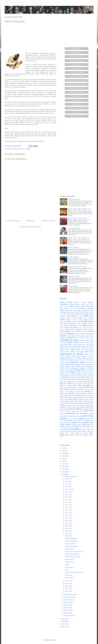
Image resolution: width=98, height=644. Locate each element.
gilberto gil (90, 366)
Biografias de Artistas (77, 61)
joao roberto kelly (88, 380)
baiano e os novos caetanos (75, 320)
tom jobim (83, 429)
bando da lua (89, 320)
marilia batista (64, 397)
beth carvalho (64, 324)
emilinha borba (89, 352)
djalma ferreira (68, 346)
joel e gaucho (79, 382)
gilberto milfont (65, 368)
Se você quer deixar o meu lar (74, 552)
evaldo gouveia (76, 356)
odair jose (90, 407)
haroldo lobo (80, 370)
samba (62, 427)
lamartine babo (88, 387)
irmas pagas (64, 376)
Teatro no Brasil (77, 112)
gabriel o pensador (75, 364)
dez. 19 (67, 502)
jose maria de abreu (79, 384)
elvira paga (79, 352)
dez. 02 (67, 589)
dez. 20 (67, 500)
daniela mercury (73, 342)
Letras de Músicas (77, 104)
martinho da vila (83, 399)
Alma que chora (69, 562)
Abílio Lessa (68, 536)
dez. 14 (67, 515)
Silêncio (67, 565)
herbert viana (64, 372)
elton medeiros (70, 352)
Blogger (53, 640)
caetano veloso (88, 325)
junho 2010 (67, 608)
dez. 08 (67, 531)
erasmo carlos (89, 354)
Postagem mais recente (13, 221)
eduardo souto (75, 350)
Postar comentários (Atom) (33, 227)
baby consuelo (89, 318)
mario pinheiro (89, 397)
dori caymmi (90, 346)
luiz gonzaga (86, 391)
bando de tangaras (66, 322)
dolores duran (82, 346)
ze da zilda (78, 435)
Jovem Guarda (77, 100)
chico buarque (89, 336)
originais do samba (77, 411)
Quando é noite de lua (71, 546)
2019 (64, 451)
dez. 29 (67, 484)
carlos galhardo (65, 331)
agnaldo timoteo (74, 305)
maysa (62, 401)
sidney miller (82, 427)
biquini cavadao (82, 324)
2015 (64, 461)
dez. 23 (67, 492)
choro (74, 338)
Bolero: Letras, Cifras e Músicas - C (79, 218)
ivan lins (78, 376)
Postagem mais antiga (48, 221)
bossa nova (79, 326)
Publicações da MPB (77, 52)
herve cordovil (70, 374)
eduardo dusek (65, 350)
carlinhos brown (88, 329)
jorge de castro (66, 383)
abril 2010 (67, 613)
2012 (64, 469)
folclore (68, 362)
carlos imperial (76, 331)
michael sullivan (69, 401)
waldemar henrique (81, 433)
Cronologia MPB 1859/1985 (77, 76)
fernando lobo (75, 360)
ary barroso (72, 316)
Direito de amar (69, 549)
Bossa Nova (77, 68)
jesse (83, 378)
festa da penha (84, 360)
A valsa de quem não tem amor (74, 572)
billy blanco (73, 324)
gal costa (86, 364)
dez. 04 (67, 583)
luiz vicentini (69, 393)
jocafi (61, 382)
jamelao (78, 378)
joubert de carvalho (66, 386)
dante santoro (85, 342)
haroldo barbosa (70, 370)
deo (74, 344)
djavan (75, 346)
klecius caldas (68, 387)
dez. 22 (67, 494)
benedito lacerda (87, 322)
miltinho (87, 401)
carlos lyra (84, 331)
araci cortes (67, 314)
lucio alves (87, 389)
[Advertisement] (30, 38)
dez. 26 (67, 487)
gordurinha (83, 368)
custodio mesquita (84, 340)
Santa (67, 570)
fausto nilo (90, 358)
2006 (64, 627)
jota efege (90, 384)
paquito (62, 414)
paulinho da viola (68, 416)
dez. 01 (67, 591)
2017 (64, 456)
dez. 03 (67, 586)
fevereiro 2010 (68, 616)
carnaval (71, 334)
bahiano (63, 320)
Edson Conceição (74, 247)
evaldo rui (85, 356)
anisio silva (73, 310)
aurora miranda (78, 318)
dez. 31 (67, 479)
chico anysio (80, 336)
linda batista (64, 389)
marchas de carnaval (88, 395)
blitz (89, 324)
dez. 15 (67, 513)
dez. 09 (67, 528)
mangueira (16, 149)
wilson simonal (70, 435)
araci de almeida (76, 314)
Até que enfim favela (71, 541)
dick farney (79, 344)
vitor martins (70, 433)
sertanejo (75, 427)
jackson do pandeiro (87, 376)
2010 (64, 474)
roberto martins (65, 425)
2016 (64, 459)
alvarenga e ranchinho (86, 308)
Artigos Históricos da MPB (77, 56)
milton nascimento (72, 403)
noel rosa (71, 407)
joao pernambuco (77, 380)
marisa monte (73, 399)
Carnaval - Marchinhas (77, 72)
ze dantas (85, 435)
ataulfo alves (89, 316)
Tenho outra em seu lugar (72, 557)
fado (75, 358)
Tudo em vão (69, 575)
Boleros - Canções (77, 64)
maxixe (91, 399)
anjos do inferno (83, 310)
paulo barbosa (78, 416)
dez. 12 (67, 521)
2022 (64, 448)
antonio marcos (84, 312)
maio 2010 (67, 610)
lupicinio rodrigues (80, 393)
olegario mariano (88, 409)
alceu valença (81, 306)
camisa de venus (71, 328)
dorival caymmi (65, 348)
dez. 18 (67, 505)
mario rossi (63, 399)
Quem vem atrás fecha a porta (77, 267)
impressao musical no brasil (84, 374)
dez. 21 (67, 497)
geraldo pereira (71, 366)
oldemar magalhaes (75, 409)
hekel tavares (89, 370)
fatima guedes (82, 358)
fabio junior (70, 358)
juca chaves (78, 385)
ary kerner (80, 316)
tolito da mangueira (25, 149)
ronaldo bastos (76, 425)
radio (71, 421)
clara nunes (90, 338)
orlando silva (89, 411)
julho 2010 (67, 605)
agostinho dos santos (87, 305)
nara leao (77, 405)
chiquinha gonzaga (66, 338)
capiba (72, 329)
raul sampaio (86, 421)
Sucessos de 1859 (74, 199)
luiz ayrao (77, 391)
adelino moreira (66, 302)
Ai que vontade (73, 286)
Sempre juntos (69, 567)
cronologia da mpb (69, 340)
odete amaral (64, 409)
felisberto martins (65, 360)
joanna (87, 378)
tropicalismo (68, 431)
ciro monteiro (81, 338)
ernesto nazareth (65, 356)
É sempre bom (69, 559)
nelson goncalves (86, 405)
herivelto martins (75, 372)
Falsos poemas (69, 578)
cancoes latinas (82, 328)
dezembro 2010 (68, 476)
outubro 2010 (68, 597)
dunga (72, 348)
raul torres (68, 423)
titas (77, 429)
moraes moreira (83, 403)
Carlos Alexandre (73, 257)
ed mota (77, 348)
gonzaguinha (75, 368)
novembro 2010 (68, 595)
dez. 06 (67, 581)
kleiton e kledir (77, 387)
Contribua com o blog (77, 116)
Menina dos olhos (70, 544)
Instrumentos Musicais (77, 96)
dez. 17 (67, 507)
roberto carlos (88, 423)
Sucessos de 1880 (74, 228)
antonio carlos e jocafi (72, 312)
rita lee (80, 423)
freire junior (90, 362)
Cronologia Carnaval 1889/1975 (77, 84)
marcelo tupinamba (70, 395)
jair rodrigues (71, 378)
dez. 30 (67, 481)
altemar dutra (74, 308)
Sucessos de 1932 (74, 276)
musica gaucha (70, 405)
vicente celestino (82, 431)
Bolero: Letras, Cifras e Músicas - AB (79, 209)
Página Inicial (77, 49)
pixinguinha (81, 419)
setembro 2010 (68, 600)
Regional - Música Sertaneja (77, 108)
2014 (64, 464)
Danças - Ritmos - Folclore (77, 88)
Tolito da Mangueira (71, 538)
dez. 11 (67, 523)
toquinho (89, 429)
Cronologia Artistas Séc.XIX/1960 (77, 80)
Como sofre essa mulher (72, 554)
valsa (74, 431)
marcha (79, 395)
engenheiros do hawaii (71, 354)
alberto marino (64, 306)
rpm (92, 425)
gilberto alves (81, 366)
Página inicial (31, 221)
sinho (88, 427)
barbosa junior (76, 322)
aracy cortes (85, 314)
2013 (64, 466)
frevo (67, 364)
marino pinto (73, 397)
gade (82, 364)
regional (74, 423)
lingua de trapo (76, 389)
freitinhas (63, 364)
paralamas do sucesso (76, 413)
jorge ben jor (89, 381)
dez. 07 (67, 534)
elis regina (85, 350)
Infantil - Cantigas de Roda (77, 92)
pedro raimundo (73, 419)
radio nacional (77, 421)
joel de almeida (69, 382)
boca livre (67, 326)
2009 (64, 619)
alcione (88, 306)
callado (62, 328)
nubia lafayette (80, 407)
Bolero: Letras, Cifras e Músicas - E (79, 238)
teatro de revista (69, 429)
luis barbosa (69, 391)
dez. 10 (67, 526)
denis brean (68, 344)
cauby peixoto (71, 336)
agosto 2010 (67, 602)
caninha (67, 329)
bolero (72, 325)
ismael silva (71, 376)
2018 (64, 453)
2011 (64, 472)
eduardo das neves (87, 348)
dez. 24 (67, 489)
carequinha (79, 329)
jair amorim (63, 378)
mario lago (81, 397)
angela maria (64, 310)
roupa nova (86, 425)
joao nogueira (67, 380)
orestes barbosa (65, 411)
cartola (78, 334)
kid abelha (87, 385)
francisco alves (78, 362)
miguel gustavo (79, 401)
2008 (64, 621)
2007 (64, 624)
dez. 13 (67, 518)
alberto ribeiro (72, 306)
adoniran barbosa (80, 303)
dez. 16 (67, 510)
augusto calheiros (66, 318)
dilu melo (86, 344)
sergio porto (68, 427)
